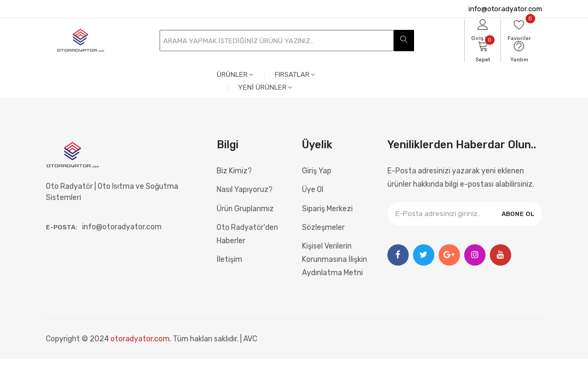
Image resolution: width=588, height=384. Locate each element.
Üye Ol (313, 190)
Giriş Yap (317, 171)
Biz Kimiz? (234, 171)
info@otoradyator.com (505, 9)
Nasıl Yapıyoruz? (245, 190)
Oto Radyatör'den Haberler (247, 234)
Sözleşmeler (323, 227)
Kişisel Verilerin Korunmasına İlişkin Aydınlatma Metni (335, 259)
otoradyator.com (140, 339)
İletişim (229, 259)
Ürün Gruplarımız (245, 209)
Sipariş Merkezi (327, 209)
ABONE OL (518, 214)
